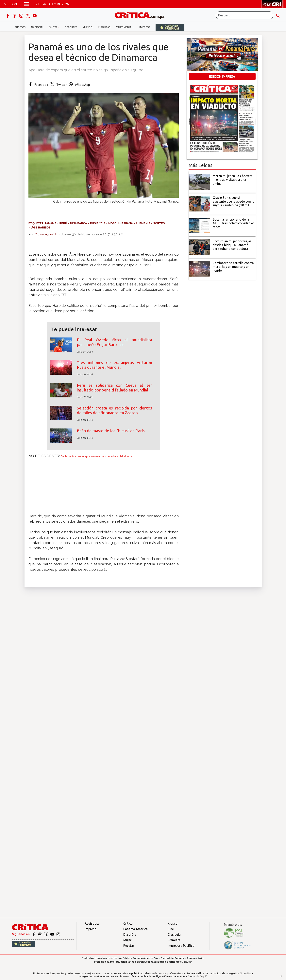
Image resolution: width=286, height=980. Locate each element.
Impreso (145, 27)
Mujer (127, 940)
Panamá (51, 223)
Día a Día (130, 935)
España (127, 223)
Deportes (71, 27)
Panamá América (135, 929)
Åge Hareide (41, 227)
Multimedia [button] (124, 27)
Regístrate (92, 923)
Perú (63, 223)
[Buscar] (244, 15)
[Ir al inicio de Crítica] (142, 15)
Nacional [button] (37, 27)
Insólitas (104, 27)
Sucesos (20, 27)
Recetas (129, 946)
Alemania (143, 223)
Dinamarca (78, 223)
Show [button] (53, 27)
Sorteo (159, 223)
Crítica (128, 923)
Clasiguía (174, 935)
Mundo (87, 27)
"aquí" (203, 976)
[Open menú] (26, 4)
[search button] (278, 15)
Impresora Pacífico (181, 946)
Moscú (113, 223)
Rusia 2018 (98, 223)
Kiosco (173, 923)
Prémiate (174, 940)
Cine (171, 929)
